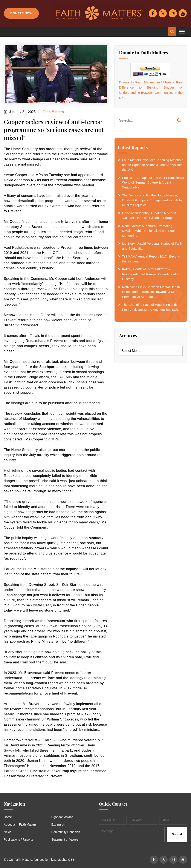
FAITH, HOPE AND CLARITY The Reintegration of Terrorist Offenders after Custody (151, 274)
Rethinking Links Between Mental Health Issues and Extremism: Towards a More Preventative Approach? (151, 292)
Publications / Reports (18, 839)
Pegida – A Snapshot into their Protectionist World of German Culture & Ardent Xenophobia (153, 182)
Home (8, 817)
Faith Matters (53, 112)
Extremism (58, 824)
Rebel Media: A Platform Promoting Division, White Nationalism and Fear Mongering (148, 231)
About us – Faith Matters (20, 824)
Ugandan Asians (62, 817)
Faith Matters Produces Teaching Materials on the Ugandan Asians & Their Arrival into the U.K (153, 165)
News (8, 832)
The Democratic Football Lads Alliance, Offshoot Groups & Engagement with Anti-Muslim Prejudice (152, 200)
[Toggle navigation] (182, 32)
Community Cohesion (66, 832)
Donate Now (21, 13)
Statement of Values (65, 839)
